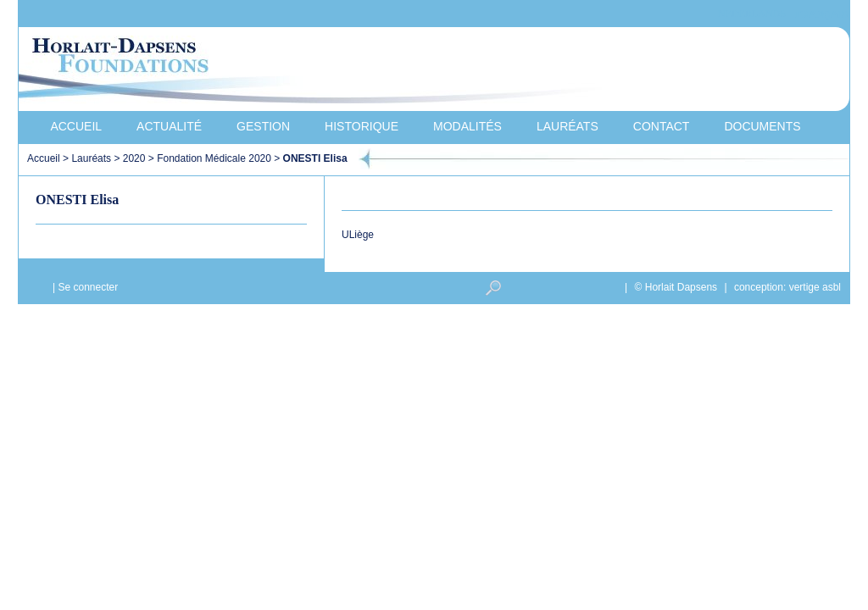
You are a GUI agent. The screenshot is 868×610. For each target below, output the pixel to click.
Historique (362, 126)
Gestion (263, 126)
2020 (134, 158)
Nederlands (752, 14)
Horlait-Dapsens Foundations (323, 71)
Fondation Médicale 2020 (214, 158)
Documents (762, 126)
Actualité (169, 126)
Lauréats (568, 126)
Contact (662, 126)
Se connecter (88, 287)
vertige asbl (815, 287)
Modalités (467, 126)
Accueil (76, 126)
